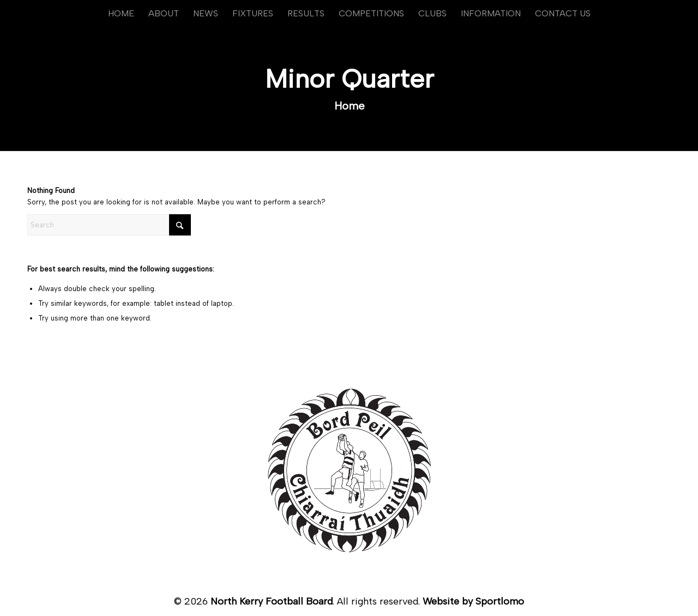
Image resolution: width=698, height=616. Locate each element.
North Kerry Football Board (272, 601)
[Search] (109, 225)
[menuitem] (121, 14)
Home (350, 106)
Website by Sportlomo (473, 601)
